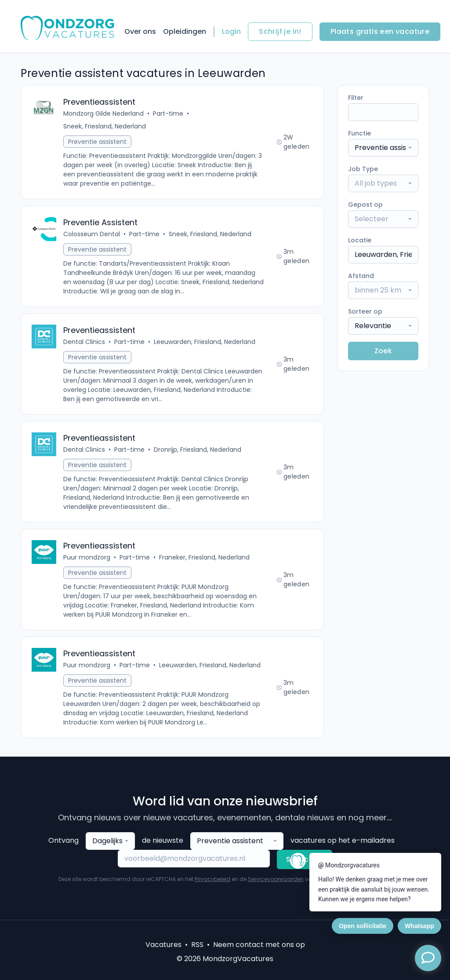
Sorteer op (365, 311)
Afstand (361, 276)
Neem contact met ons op (259, 945)
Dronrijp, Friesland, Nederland (198, 450)
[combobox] (383, 148)
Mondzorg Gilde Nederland (103, 113)
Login (231, 31)
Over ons (140, 31)
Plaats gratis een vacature (380, 31)
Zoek (383, 351)
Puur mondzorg (87, 557)
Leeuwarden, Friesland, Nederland (205, 342)
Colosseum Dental (92, 234)
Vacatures (163, 945)
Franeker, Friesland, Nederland (204, 557)
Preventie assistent (97, 142)
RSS (197, 945)
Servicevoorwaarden (276, 879)
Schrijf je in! (280, 31)
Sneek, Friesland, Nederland (105, 126)
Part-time (168, 113)
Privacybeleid (212, 879)
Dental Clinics (84, 342)
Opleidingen (185, 31)
